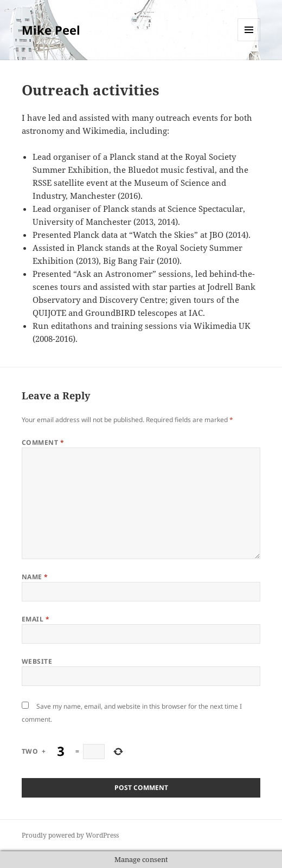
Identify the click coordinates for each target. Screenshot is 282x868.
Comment (43, 442)
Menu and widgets (249, 41)
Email (36, 619)
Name (35, 577)
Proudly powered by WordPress (70, 835)
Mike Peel (51, 30)
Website (37, 661)
